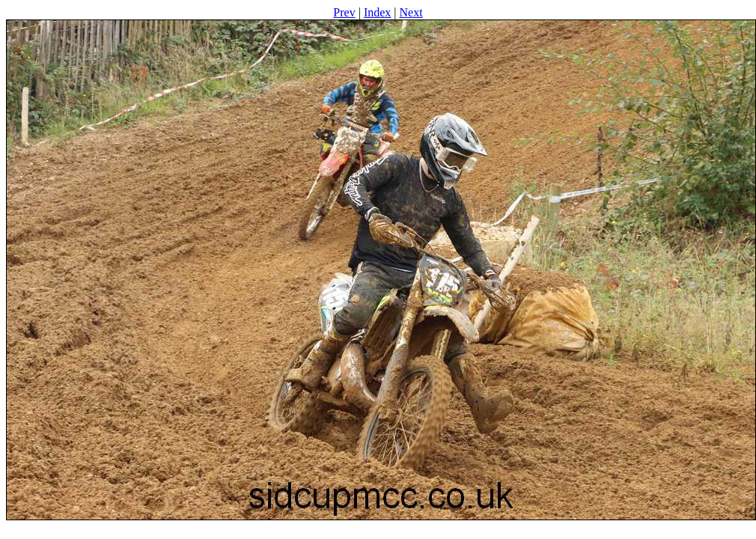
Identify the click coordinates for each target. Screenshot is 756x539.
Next (411, 12)
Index (377, 12)
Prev (344, 12)
